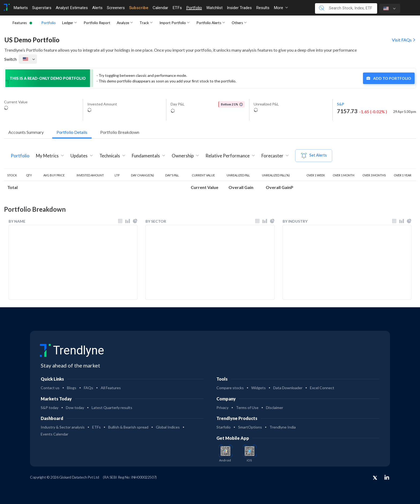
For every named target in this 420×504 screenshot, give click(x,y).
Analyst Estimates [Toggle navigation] (72, 8)
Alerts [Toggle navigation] (97, 8)
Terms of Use (247, 408)
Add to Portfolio (389, 78)
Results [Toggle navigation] (263, 8)
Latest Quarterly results (112, 408)
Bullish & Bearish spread (128, 427)
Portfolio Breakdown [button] (120, 132)
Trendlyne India (283, 427)
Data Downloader (288, 388)
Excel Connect (322, 388)
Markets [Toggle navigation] (21, 8)
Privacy (222, 408)
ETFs (96, 427)
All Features (111, 388)
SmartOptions (250, 427)
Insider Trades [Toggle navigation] (239, 8)
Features (20, 23)
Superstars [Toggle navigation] (42, 8)
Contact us (50, 388)
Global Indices (168, 427)
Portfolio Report (97, 23)
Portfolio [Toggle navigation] (194, 8)
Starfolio (224, 427)
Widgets (258, 388)
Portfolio (48, 23)
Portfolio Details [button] (72, 132)
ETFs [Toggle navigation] (177, 8)
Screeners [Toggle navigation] (116, 8)
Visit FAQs (404, 40)
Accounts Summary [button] (26, 132)
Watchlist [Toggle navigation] (214, 8)
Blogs (72, 388)
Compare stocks (230, 388)
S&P (341, 104)
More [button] (281, 8)
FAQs (89, 388)
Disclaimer (275, 408)
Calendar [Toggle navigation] (160, 8)
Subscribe (139, 8)
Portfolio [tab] (20, 156)
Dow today (75, 408)
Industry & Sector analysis (63, 427)
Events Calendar (55, 434)
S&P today (50, 408)
